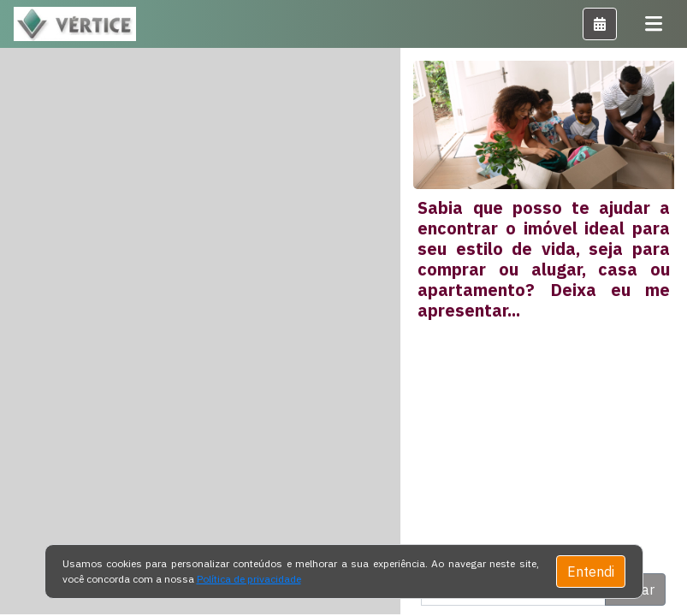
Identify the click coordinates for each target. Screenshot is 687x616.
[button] (600, 24)
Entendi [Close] (591, 572)
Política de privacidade (249, 579)
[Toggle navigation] (654, 24)
